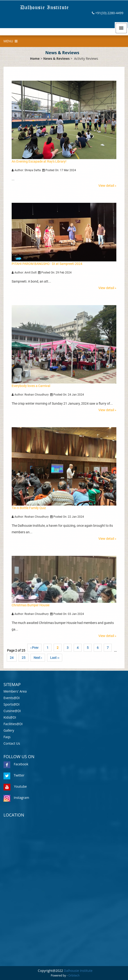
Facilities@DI (13, 724)
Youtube (15, 786)
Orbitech (74, 975)
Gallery (9, 730)
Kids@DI (10, 717)
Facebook (16, 764)
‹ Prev (34, 648)
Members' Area (15, 691)
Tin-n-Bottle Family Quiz (29, 508)
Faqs (7, 737)
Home (35, 58)
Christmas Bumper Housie (31, 605)
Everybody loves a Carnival (31, 386)
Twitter (14, 775)
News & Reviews (56, 58)
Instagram (16, 798)
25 (24, 658)
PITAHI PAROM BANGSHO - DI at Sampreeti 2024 (47, 264)
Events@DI (12, 698)
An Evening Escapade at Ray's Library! (39, 161)
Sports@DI (12, 704)
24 (12, 658)
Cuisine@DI (12, 711)
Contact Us (12, 743)
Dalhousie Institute (78, 971)
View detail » (107, 186)
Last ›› (55, 658)
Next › (38, 658)
